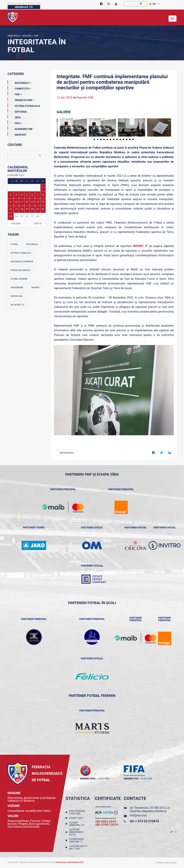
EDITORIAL (17, 111)
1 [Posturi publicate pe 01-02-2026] (43, 188)
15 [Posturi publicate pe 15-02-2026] (43, 202)
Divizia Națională (20, 270)
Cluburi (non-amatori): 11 (77, 840)
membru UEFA (88, 779)
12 (130, 139)
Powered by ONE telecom (166, 863)
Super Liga (16, 296)
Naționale (19, 82)
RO (152, 4)
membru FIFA (131, 779)
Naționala (32, 244)
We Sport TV (17, 305)
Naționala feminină (22, 262)
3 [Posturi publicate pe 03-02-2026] (16, 195)
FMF (36, 36)
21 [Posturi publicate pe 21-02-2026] (38, 209)
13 (133, 139)
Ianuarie (16, 224)
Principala (14, 36)
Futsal (14, 244)
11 (127, 139)
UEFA (14, 117)
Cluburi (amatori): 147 (77, 824)
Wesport (17, 134)
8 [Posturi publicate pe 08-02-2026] (43, 195)
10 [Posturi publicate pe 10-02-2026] (16, 202)
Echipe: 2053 (77, 818)
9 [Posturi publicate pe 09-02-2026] (11, 202)
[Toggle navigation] (172, 19)
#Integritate (67, 453)
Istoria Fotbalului (24, 105)
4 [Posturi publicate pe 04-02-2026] (22, 195)
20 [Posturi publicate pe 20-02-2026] (32, 209)
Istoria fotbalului (21, 253)
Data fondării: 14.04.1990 (77, 812)
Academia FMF (20, 128)
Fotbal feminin (19, 279)
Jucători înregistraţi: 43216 (76, 832)
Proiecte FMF (21, 99)
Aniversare (17, 288)
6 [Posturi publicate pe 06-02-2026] (32, 195)
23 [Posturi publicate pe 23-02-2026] (11, 216)
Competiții (19, 88)
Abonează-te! (24, 7)
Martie (38, 224)
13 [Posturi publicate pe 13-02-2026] (32, 202)
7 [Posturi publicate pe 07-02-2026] (38, 195)
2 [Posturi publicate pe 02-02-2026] (11, 195)
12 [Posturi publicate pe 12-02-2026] (27, 202)
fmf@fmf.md (138, 815)
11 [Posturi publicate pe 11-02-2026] (22, 202)
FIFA (15, 123)
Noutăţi (27, 36)
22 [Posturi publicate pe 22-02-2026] (43, 209)
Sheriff (35, 288)
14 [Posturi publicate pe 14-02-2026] (38, 202)
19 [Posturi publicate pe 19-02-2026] (27, 209)
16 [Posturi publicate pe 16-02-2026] (11, 209)
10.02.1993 (103, 779)
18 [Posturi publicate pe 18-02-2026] (22, 209)
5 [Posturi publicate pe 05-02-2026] (27, 195)
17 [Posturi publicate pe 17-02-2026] (16, 209)
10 (123, 139)
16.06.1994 (146, 779)
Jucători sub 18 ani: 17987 (78, 847)
